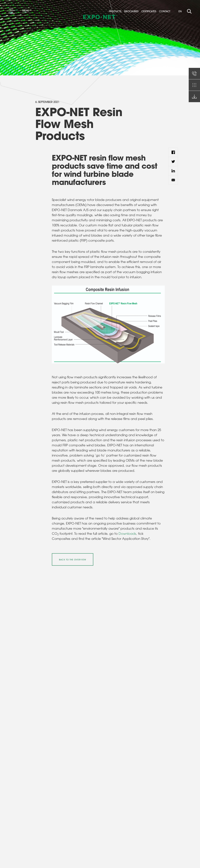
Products (116, 11)
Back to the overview (73, 560)
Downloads (127, 533)
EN (180, 11)
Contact (166, 11)
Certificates (150, 11)
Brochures (132, 11)
